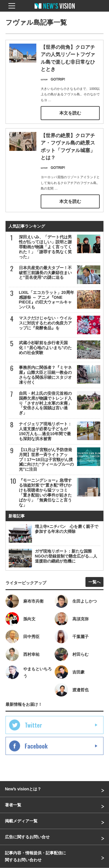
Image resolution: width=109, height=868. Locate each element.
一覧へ (94, 582)
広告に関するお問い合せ (27, 837)
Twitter (33, 725)
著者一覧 (13, 805)
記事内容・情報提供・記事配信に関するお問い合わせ (35, 856)
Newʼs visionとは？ (23, 789)
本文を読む (70, 113)
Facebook (36, 746)
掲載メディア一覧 (21, 821)
